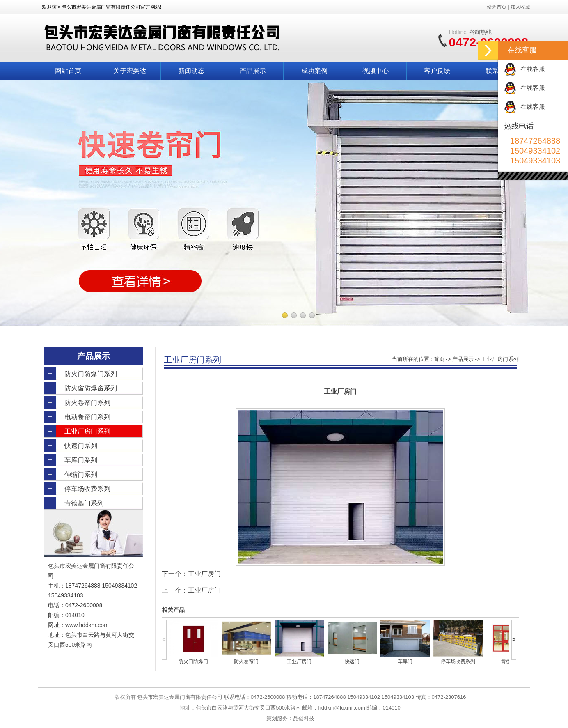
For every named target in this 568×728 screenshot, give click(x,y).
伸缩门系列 (81, 474)
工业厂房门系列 (87, 431)
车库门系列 (81, 460)
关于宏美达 (130, 71)
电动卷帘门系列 (87, 417)
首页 (439, 359)
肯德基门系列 (84, 503)
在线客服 (533, 69)
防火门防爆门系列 (91, 374)
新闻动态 (191, 71)
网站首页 (68, 71)
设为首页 (497, 7)
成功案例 (314, 71)
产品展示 (253, 71)
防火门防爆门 (193, 661)
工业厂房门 (204, 574)
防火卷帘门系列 (87, 403)
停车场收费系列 (87, 489)
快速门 (352, 661)
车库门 (405, 661)
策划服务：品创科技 (290, 718)
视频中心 (376, 71)
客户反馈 (437, 71)
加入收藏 (520, 7)
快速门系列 (81, 446)
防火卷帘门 (246, 661)
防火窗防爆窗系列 (91, 388)
